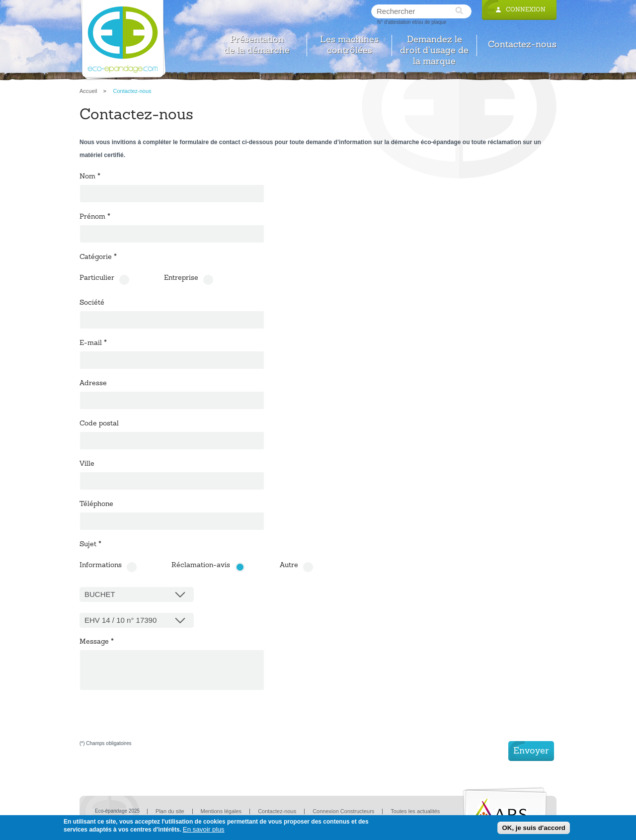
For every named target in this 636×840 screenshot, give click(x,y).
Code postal (99, 424)
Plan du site (170, 811)
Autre (289, 566)
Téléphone (96, 504)
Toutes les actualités (415, 811)
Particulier (97, 278)
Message (97, 642)
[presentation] (155, 722)
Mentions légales (221, 811)
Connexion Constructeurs (343, 811)
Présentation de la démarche (257, 45)
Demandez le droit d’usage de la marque (434, 45)
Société (92, 303)
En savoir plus (204, 829)
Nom (90, 177)
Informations (101, 566)
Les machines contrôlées (349, 45)
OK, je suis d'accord (534, 828)
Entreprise (181, 278)
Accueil (88, 91)
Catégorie (98, 257)
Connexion (526, 10)
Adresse (93, 384)
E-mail (93, 343)
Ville (87, 464)
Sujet (90, 545)
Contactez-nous (522, 45)
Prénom (95, 217)
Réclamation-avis (201, 566)
